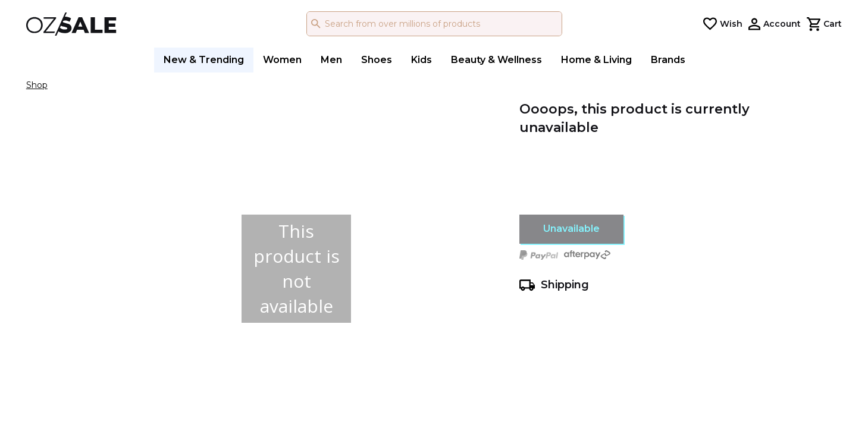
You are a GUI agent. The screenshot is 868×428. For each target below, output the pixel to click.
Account (782, 24)
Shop (37, 85)
